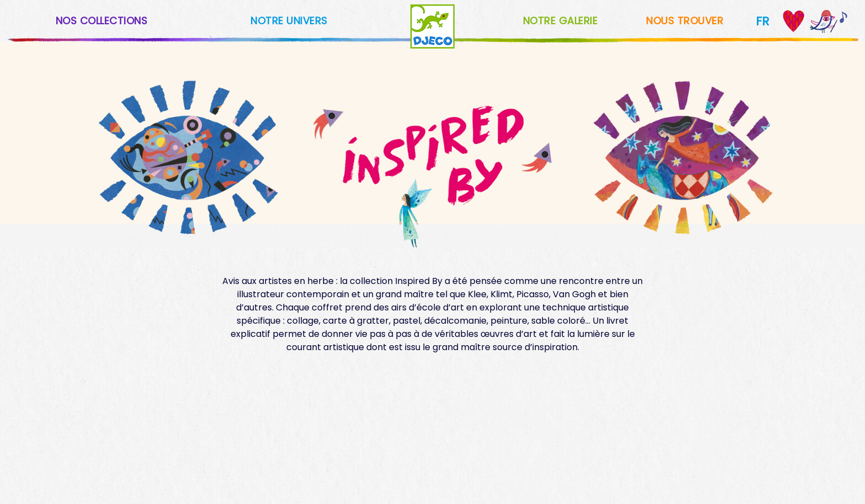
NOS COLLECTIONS (102, 21)
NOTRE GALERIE (560, 21)
